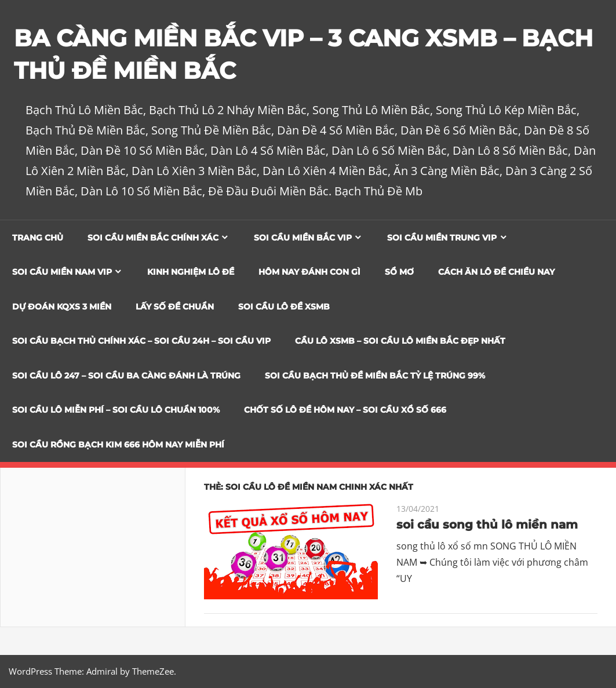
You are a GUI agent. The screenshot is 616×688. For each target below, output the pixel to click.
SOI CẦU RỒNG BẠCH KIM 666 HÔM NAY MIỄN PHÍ (118, 445)
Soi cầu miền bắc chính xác (153, 238)
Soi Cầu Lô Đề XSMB (284, 307)
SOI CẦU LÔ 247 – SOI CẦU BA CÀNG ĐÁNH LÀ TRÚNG (126, 376)
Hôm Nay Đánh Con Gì (309, 272)
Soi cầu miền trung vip (442, 238)
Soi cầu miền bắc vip (303, 238)
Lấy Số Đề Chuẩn (175, 307)
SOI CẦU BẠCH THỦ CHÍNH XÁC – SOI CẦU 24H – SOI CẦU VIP (141, 341)
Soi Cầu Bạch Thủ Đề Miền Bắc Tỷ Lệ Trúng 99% (375, 376)
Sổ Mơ (399, 272)
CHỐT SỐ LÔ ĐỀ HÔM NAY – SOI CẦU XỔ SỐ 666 (345, 410)
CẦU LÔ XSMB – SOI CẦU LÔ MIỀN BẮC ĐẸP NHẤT (400, 341)
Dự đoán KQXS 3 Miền (62, 307)
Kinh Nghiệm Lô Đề (191, 272)
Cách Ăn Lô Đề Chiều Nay (496, 272)
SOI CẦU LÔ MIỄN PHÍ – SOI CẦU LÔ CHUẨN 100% (116, 410)
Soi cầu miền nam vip (62, 272)
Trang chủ (38, 238)
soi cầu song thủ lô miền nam (487, 525)
